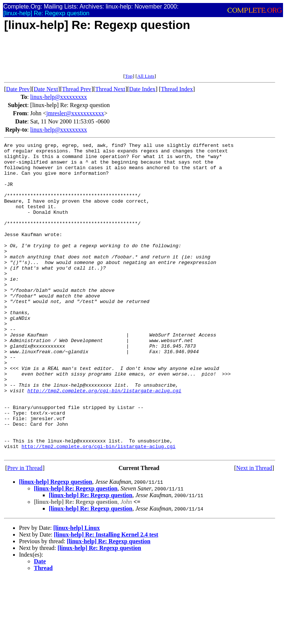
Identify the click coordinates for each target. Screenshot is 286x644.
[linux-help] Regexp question (55, 544)
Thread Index (177, 89)
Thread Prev (77, 89)
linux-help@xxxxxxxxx (59, 97)
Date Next (46, 89)
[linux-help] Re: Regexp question (76, 551)
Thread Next (110, 89)
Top (129, 76)
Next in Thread (254, 530)
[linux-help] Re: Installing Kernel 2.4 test (106, 597)
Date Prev (18, 89)
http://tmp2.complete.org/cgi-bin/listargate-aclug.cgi (104, 441)
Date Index (142, 89)
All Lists (146, 76)
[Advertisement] (140, 57)
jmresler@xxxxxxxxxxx (75, 113)
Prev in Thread (25, 530)
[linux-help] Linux (77, 590)
